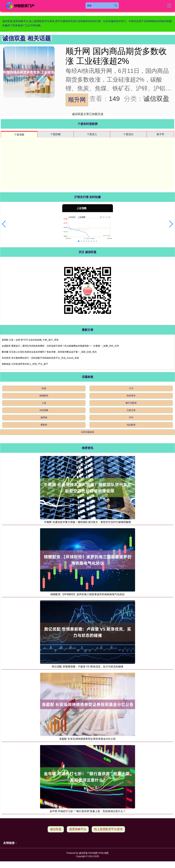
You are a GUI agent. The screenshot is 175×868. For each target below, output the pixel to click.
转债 (44, 388)
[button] (4, 224)
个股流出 (128, 134)
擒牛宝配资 (131, 403)
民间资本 (131, 396)
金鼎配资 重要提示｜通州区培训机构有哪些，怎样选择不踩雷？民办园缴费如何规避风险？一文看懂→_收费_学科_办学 (60, 346)
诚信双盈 (56, 829)
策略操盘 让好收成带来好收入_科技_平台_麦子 (25, 364)
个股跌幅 (56, 134)
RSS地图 (93, 853)
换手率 (160, 134)
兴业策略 (44, 410)
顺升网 (77, 100)
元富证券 (131, 410)
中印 (131, 417)
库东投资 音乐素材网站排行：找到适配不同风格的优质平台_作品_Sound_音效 (40, 358)
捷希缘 (44, 417)
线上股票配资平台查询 (108, 829)
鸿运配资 (131, 425)
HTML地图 (103, 853)
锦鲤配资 (44, 396)
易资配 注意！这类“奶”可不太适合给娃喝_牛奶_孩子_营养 (30, 340)
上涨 (44, 403)
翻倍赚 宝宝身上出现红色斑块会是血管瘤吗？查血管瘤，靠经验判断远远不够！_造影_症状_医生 (49, 352)
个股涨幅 (19, 135)
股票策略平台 (78, 829)
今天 (131, 388)
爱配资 (44, 425)
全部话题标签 (88, 432)
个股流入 (92, 134)
